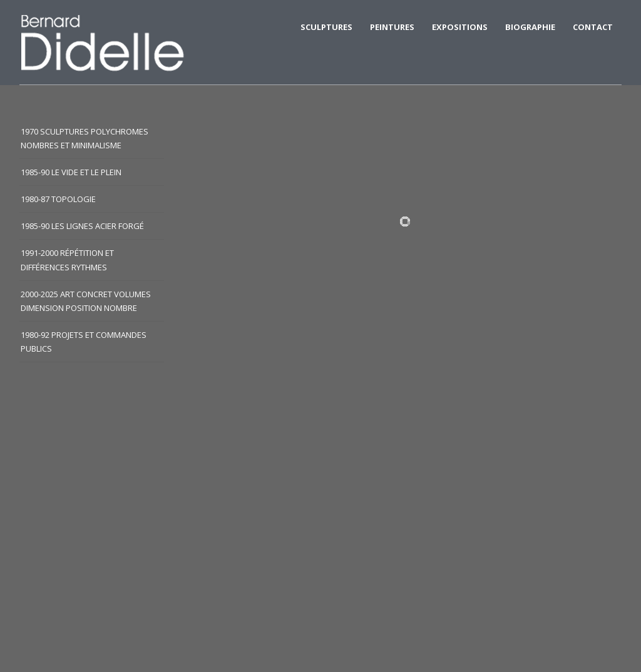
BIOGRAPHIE (530, 27)
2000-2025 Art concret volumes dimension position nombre (86, 301)
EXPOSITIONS (460, 27)
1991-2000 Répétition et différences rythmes (67, 260)
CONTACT (593, 27)
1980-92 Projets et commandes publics (84, 342)
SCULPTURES (326, 27)
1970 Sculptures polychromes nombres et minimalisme (85, 138)
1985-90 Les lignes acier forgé (82, 226)
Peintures (392, 27)
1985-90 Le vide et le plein (71, 172)
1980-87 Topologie (58, 199)
